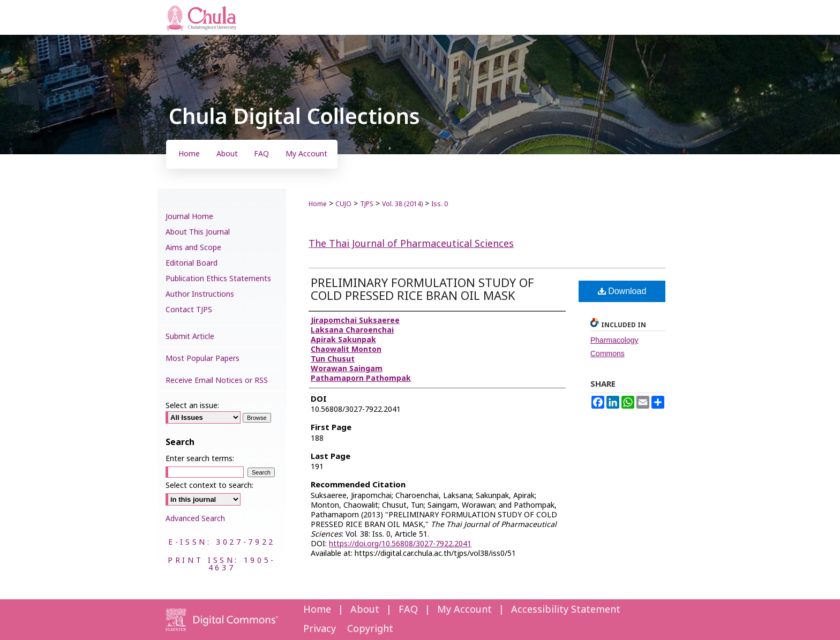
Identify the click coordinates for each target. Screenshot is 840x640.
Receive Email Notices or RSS (217, 381)
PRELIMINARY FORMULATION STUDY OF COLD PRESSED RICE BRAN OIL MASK (422, 290)
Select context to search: (209, 485)
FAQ (408, 610)
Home (318, 204)
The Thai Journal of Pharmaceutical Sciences (411, 244)
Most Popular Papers (202, 359)
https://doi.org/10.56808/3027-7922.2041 (400, 544)
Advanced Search (195, 519)
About (365, 610)
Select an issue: (192, 406)
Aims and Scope (193, 248)
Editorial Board (192, 263)
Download (622, 291)
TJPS (367, 204)
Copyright (370, 629)
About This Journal (198, 232)
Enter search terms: (200, 459)
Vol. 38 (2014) (402, 204)
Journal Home (189, 217)
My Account (464, 610)
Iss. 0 (440, 204)
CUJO (343, 204)
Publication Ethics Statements (218, 279)
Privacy (320, 629)
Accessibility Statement (566, 610)
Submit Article (190, 337)
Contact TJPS (189, 310)
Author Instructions (200, 294)
